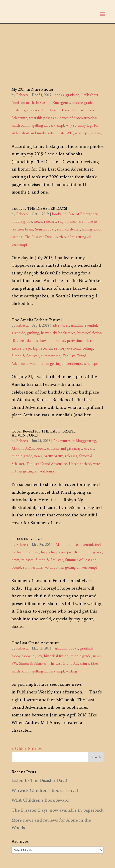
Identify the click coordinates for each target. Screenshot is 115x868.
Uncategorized (80, 464)
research (46, 348)
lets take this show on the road (42, 341)
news (38, 222)
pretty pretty (53, 456)
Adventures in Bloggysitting (75, 441)
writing (96, 133)
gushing (33, 333)
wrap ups (82, 133)
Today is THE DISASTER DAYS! (39, 208)
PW (14, 664)
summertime (51, 356)
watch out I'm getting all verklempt (38, 125)
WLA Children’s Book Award (40, 800)
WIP (70, 133)
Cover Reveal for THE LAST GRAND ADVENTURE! (44, 433)
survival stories (68, 229)
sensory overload (67, 348)
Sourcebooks (45, 229)
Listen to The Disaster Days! (39, 780)
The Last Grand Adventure (47, 464)
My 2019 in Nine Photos (33, 89)
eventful (91, 325)
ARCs (30, 449)
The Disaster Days (55, 110)
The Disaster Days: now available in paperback (57, 810)
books (59, 95)
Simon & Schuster (25, 356)
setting (88, 348)
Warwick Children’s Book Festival (45, 790)
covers (89, 449)
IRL (14, 341)
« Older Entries (27, 748)
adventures (61, 325)
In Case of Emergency (53, 103)
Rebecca (22, 95)
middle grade (82, 103)
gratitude (73, 95)
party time (75, 341)
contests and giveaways (65, 449)
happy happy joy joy (56, 552)
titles (95, 664)
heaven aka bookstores (58, 333)
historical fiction (90, 333)
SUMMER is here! (27, 539)
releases (33, 110)
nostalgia (18, 110)
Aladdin (77, 325)
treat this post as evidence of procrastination (63, 118)
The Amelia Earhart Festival (37, 320)
